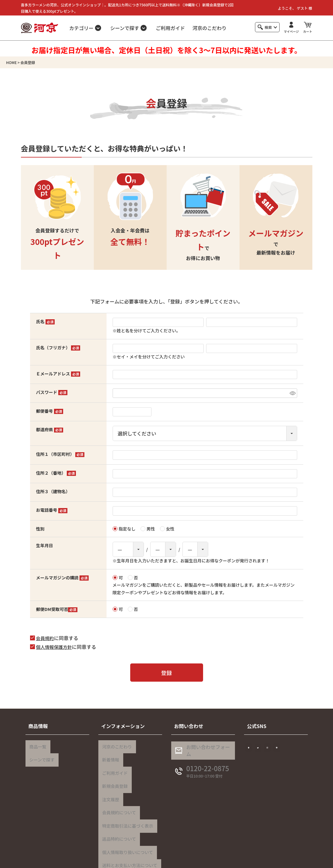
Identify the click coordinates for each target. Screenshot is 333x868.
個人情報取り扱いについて (126, 824)
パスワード (52, 392)
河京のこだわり (209, 28)
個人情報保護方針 (56, 647)
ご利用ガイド (170, 28)
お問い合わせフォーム (207, 753)
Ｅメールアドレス (58, 374)
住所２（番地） (56, 473)
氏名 (46, 321)
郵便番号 (50, 411)
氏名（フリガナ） (58, 348)
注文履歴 (109, 785)
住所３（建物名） (53, 491)
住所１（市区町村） (60, 454)
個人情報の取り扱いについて (234, 860)
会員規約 (46, 638)
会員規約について (117, 794)
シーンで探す (40, 755)
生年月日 (45, 545)
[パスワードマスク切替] (292, 393)
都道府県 (50, 429)
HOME (11, 62)
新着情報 (109, 755)
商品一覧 (36, 745)
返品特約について (117, 814)
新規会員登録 (113, 775)
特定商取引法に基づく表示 (126, 804)
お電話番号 (52, 510)
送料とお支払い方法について (128, 834)
